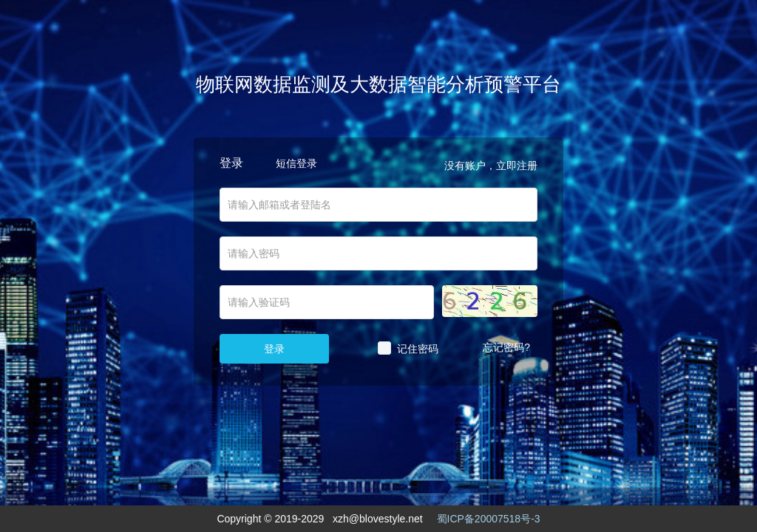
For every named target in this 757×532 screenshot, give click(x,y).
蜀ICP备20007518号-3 (489, 519)
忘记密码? (506, 347)
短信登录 (296, 163)
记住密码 (418, 349)
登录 (274, 349)
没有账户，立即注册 (491, 166)
